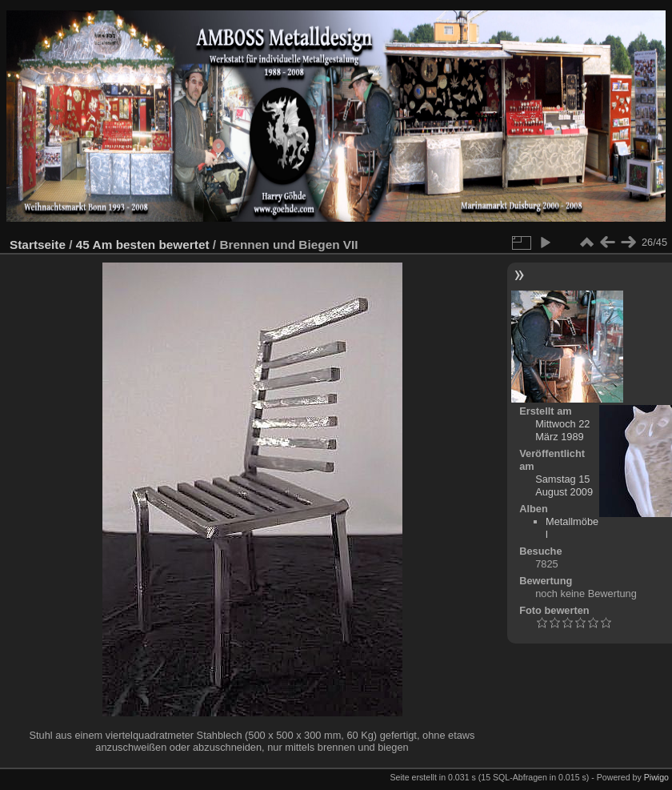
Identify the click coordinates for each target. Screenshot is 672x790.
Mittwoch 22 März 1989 (562, 430)
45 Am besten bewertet (143, 245)
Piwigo (656, 777)
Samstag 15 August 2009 (564, 485)
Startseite (38, 245)
